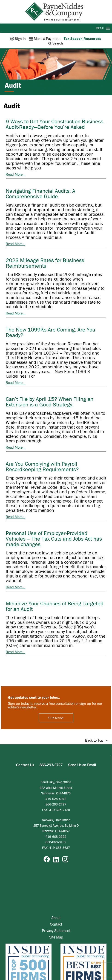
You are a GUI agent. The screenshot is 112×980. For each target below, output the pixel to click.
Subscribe (56, 718)
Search (56, 43)
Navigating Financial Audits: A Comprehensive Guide (40, 194)
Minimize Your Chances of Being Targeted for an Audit (55, 606)
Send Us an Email (82, 765)
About (56, 918)
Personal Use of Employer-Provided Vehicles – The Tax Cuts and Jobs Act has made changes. (54, 539)
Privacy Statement (56, 930)
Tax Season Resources (82, 38)
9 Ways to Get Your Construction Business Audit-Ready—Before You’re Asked (55, 124)
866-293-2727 (51, 765)
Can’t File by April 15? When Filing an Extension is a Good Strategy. (50, 402)
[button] (100, 28)
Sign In (18, 38)
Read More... (16, 174)
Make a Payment (45, 38)
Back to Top (97, 740)
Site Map (56, 937)
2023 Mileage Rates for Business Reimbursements (45, 263)
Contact (56, 924)
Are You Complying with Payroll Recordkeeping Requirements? (42, 466)
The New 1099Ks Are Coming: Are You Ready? (50, 332)
